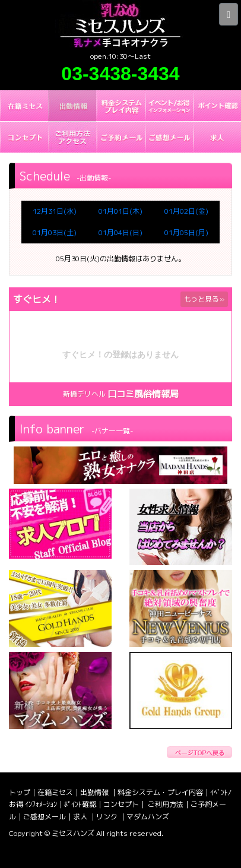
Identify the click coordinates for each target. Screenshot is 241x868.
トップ (20, 792)
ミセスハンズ (73, 833)
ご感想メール (45, 817)
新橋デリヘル (84, 394)
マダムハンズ (148, 817)
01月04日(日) (120, 232)
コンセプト (121, 804)
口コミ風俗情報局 (143, 394)
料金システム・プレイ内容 (160, 792)
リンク (108, 817)
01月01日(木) (120, 211)
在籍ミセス (55, 792)
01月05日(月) (186, 232)
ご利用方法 (166, 804)
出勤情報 (95, 792)
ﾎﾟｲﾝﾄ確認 (80, 804)
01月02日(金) (186, 211)
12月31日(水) (55, 211)
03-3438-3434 (120, 74)
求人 (81, 817)
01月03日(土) (55, 232)
